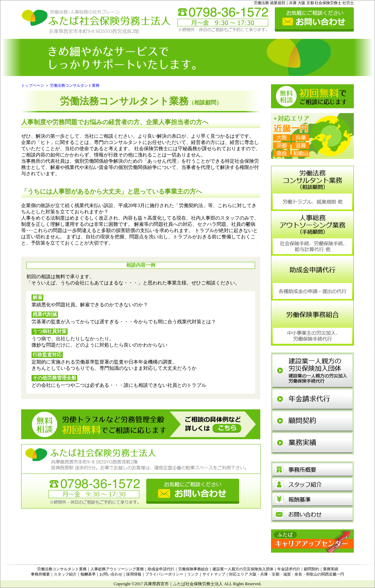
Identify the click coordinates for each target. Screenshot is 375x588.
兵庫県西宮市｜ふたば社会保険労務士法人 (183, 584)
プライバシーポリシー (164, 574)
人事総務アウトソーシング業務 (117, 569)
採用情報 (134, 574)
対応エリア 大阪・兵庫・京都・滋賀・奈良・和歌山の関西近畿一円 (287, 574)
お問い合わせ (111, 574)
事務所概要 (40, 574)
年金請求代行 (289, 569)
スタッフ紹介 (65, 574)
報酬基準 (88, 574)
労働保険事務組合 (193, 569)
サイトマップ (214, 574)
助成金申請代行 (161, 569)
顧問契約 (312, 569)
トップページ (33, 85)
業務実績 (331, 569)
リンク (193, 574)
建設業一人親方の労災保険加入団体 (243, 569)
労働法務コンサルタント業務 (75, 85)
